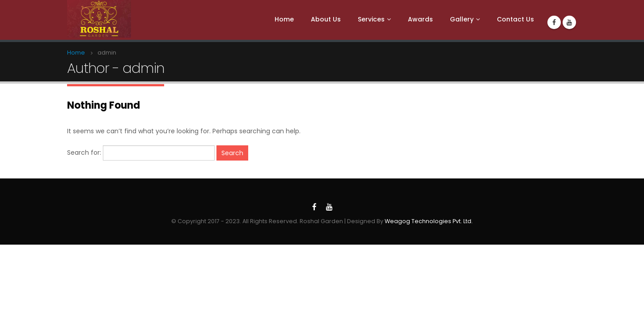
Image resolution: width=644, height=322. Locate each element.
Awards (420, 19)
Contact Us (515, 19)
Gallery (462, 19)
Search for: (84, 153)
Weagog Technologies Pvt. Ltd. (429, 221)
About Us (326, 19)
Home (284, 19)
